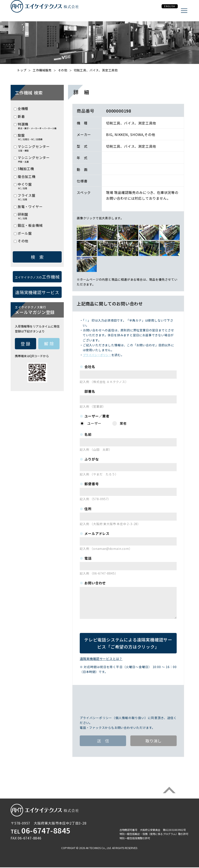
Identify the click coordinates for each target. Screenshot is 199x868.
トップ (22, 70)
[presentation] (128, 702)
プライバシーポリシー (99, 355)
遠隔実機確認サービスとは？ (103, 659)
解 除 (49, 344)
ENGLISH (165, 11)
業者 (123, 423)
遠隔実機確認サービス (128, 643)
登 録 (26, 344)
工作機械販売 (42, 70)
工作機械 (37, 277)
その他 (63, 70)
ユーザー (94, 423)
